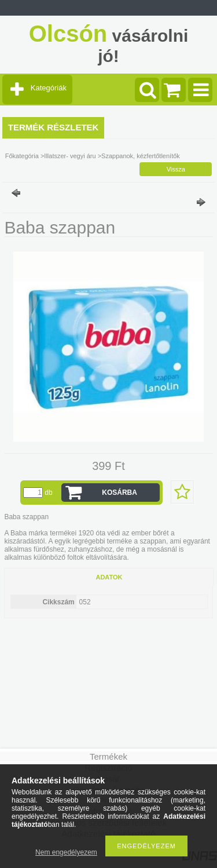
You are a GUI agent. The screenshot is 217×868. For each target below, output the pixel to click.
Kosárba (119, 493)
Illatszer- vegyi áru (70, 156)
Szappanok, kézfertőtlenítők (141, 156)
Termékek (108, 756)
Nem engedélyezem (66, 852)
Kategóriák (49, 88)
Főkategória (22, 156)
